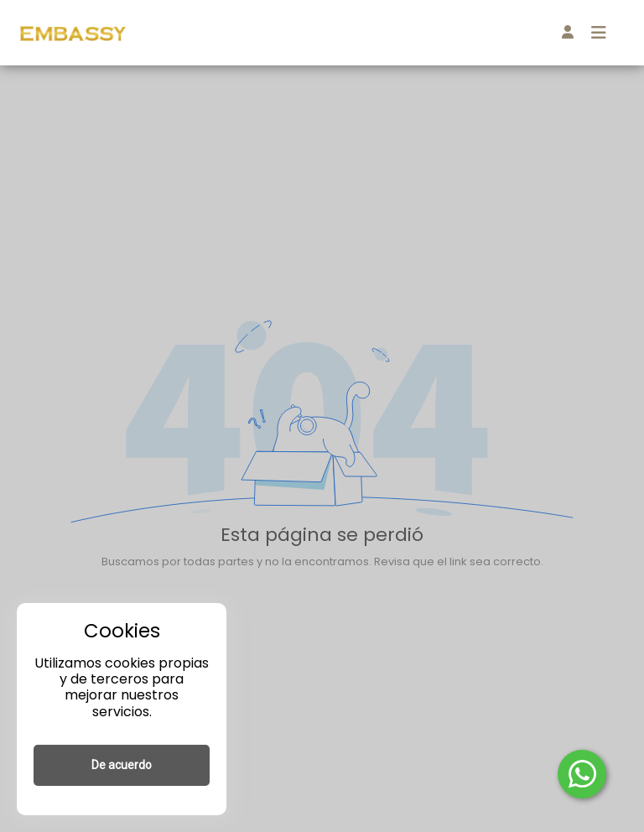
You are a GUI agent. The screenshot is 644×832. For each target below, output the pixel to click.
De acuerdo (122, 765)
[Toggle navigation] (599, 33)
